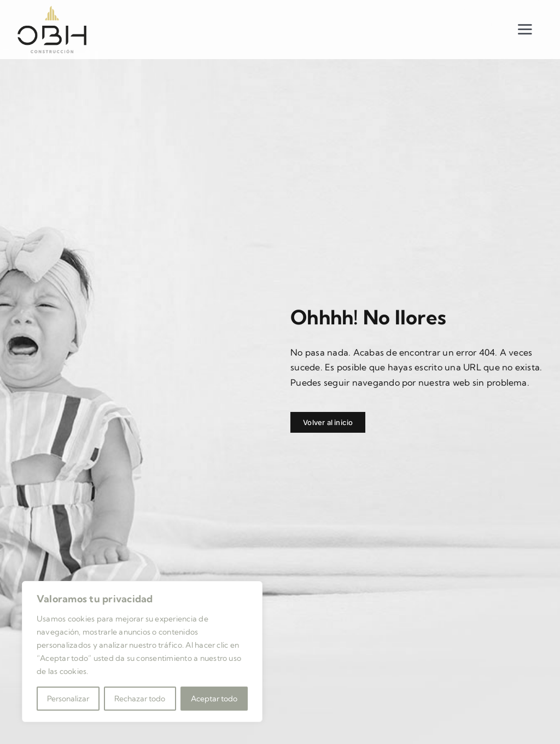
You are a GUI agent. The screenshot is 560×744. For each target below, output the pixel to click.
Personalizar (68, 699)
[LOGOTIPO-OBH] (52, 9)
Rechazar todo (140, 699)
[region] (142, 652)
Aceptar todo (214, 699)
